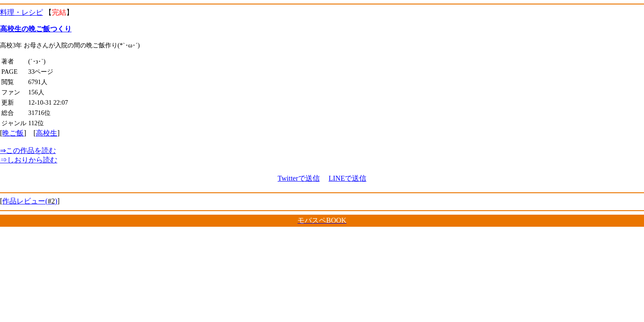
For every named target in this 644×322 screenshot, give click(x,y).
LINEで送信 (347, 178)
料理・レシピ (21, 12)
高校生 (47, 133)
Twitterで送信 (299, 178)
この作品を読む (28, 150)
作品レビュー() (30, 201)
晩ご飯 (13, 133)
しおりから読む (29, 160)
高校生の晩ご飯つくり (36, 29)
